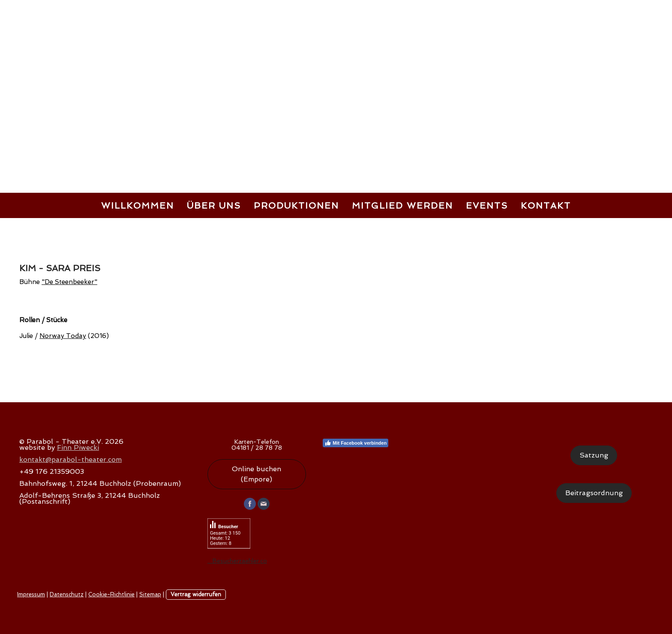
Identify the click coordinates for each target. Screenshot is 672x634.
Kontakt (546, 206)
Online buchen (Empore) (256, 474)
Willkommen (138, 206)
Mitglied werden (402, 206)
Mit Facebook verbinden (355, 443)
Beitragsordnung (594, 493)
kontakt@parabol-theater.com (70, 459)
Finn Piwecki (78, 447)
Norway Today (63, 336)
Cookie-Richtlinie (111, 594)
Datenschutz (67, 594)
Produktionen (296, 206)
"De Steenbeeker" (69, 282)
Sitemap (150, 594)
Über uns (214, 206)
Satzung (594, 455)
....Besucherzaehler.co (237, 561)
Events (487, 206)
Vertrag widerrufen (196, 594)
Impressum (31, 594)
